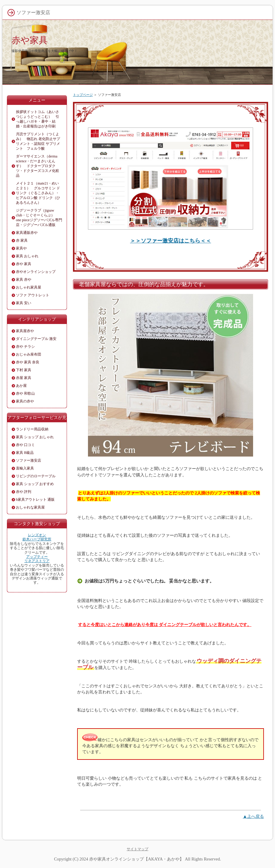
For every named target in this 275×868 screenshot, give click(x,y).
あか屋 (21, 386)
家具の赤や (25, 401)
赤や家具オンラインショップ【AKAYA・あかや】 (136, 859)
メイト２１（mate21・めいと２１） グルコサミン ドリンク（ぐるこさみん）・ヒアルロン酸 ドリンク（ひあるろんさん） (38, 193)
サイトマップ (137, 849)
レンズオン (37, 535)
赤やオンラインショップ (36, 272)
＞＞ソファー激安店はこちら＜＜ (171, 241)
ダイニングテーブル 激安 (36, 339)
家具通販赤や (27, 233)
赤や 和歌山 (25, 393)
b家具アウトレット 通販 (35, 500)
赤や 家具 (24, 264)
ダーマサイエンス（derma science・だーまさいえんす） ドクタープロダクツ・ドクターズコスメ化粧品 (38, 166)
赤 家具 (22, 240)
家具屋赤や (25, 331)
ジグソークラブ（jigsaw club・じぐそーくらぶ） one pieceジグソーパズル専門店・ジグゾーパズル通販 (39, 218)
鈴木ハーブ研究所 (37, 539)
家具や (21, 248)
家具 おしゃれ (27, 256)
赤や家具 (30, 40)
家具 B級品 (25, 453)
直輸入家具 (25, 468)
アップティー (37, 557)
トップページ (83, 95)
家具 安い (24, 303)
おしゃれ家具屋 (29, 287)
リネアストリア (37, 561)
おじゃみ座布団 (29, 354)
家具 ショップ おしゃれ (35, 437)
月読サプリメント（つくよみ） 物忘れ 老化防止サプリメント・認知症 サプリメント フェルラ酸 (38, 141)
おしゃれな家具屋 (30, 507)
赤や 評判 (24, 492)
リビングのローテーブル (36, 476)
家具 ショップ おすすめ (35, 484)
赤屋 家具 (24, 378)
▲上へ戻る (253, 816)
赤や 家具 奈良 (28, 362)
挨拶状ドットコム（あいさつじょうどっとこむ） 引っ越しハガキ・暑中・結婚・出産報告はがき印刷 (38, 119)
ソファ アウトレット (33, 295)
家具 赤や (24, 280)
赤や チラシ (25, 347)
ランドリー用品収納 (32, 429)
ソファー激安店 (29, 460)
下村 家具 (24, 370)
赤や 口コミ (25, 445)
